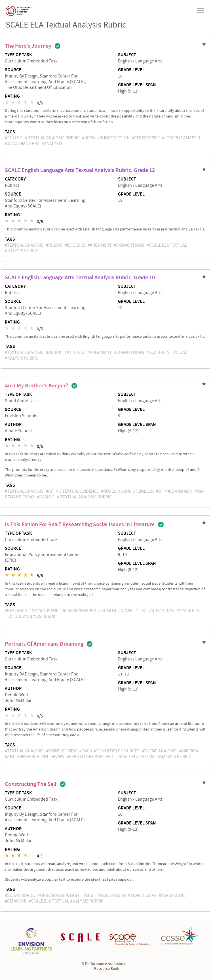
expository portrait (92, 757)
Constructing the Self (31, 784)
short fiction (115, 138)
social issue (45, 611)
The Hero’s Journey (28, 46)
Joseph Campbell (183, 138)
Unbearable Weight (61, 895)
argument (101, 245)
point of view (63, 751)
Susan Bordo (21, 895)
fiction (108, 611)
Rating (12, 96)
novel (110, 491)
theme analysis (160, 751)
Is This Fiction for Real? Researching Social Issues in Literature (80, 524)
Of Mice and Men (175, 491)
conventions (130, 245)
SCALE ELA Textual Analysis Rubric (43, 138)
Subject (127, 55)
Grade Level (131, 70)
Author (13, 425)
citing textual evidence (73, 491)
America (190, 751)
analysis (53, 144)
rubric (55, 245)
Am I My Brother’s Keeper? (36, 386)
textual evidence (156, 611)
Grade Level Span (137, 85)
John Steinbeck (137, 491)
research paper (79, 611)
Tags (10, 132)
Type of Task (18, 55)
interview (54, 757)
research (17, 611)
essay (150, 895)
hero (90, 138)
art (11, 757)
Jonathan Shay (23, 144)
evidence (76, 245)
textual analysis (25, 245)
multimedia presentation (113, 895)
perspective (147, 138)
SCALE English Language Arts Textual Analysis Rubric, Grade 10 (80, 278)
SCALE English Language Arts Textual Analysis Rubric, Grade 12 (80, 170)
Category (15, 179)
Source (13, 70)
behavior (17, 901)
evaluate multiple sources (110, 751)
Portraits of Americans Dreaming (44, 644)
